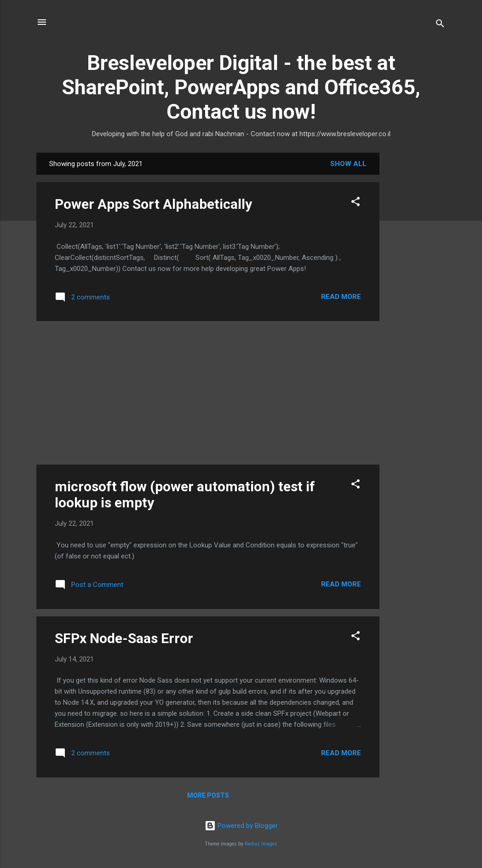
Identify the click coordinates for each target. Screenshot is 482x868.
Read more (341, 297)
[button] (356, 203)
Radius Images (261, 844)
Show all (348, 164)
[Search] (440, 25)
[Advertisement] (416, 291)
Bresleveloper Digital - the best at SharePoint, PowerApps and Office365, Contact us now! (241, 87)
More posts (208, 795)
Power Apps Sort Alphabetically (153, 204)
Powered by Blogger (241, 826)
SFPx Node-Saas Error (124, 638)
